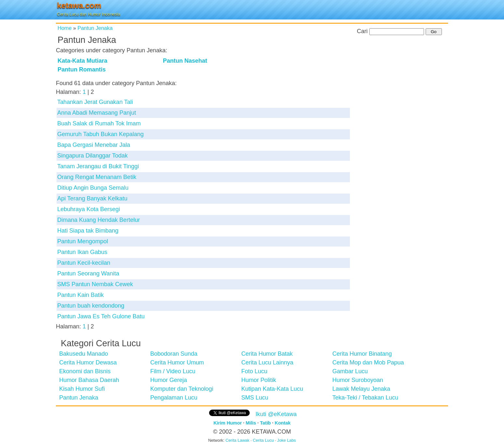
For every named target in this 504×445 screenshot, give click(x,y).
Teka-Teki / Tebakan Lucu (365, 398)
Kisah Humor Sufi (82, 389)
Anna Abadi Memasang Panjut (97, 113)
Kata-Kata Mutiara (82, 61)
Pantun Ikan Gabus (82, 252)
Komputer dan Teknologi (182, 389)
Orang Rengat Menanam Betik (97, 177)
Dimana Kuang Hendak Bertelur (99, 220)
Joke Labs (286, 440)
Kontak (283, 423)
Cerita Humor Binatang (362, 354)
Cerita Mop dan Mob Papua (368, 362)
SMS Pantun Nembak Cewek (95, 284)
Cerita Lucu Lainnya (267, 362)
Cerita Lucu (263, 440)
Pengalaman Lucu (174, 398)
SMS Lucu (255, 398)
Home (65, 28)
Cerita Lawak (237, 440)
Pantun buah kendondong (91, 306)
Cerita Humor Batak (267, 354)
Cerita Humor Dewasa (88, 362)
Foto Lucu (254, 371)
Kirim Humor (227, 423)
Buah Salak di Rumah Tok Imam (99, 123)
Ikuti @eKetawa (276, 414)
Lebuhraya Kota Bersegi (89, 209)
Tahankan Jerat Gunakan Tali (95, 102)
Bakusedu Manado (84, 354)
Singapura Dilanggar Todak (93, 156)
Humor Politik (259, 380)
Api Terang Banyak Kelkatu (92, 198)
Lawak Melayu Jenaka (361, 389)
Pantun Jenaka (95, 28)
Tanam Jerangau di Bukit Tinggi (98, 166)
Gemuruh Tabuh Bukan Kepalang (100, 134)
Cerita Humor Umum (177, 362)
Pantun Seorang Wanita (88, 273)
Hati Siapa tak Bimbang (88, 231)
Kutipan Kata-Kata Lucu (272, 389)
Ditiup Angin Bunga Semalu (93, 188)
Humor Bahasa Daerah (89, 380)
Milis (251, 423)
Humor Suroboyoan (358, 380)
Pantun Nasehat (185, 61)
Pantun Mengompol (83, 241)
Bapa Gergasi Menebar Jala (94, 145)
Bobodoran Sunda (174, 354)
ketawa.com (79, 5)
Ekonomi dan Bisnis (85, 371)
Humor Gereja (169, 380)
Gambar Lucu (350, 371)
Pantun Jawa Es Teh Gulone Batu (101, 316)
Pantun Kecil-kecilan (84, 263)
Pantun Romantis (82, 70)
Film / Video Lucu (173, 371)
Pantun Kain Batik (80, 295)
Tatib (265, 423)
